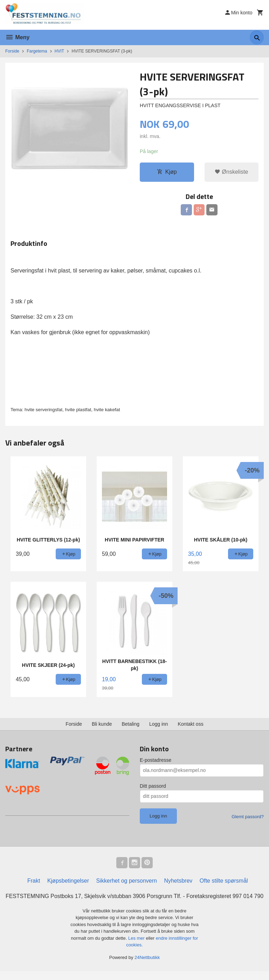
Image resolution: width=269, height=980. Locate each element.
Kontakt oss (191, 724)
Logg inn (159, 724)
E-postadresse (156, 760)
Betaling (130, 724)
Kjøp (167, 172)
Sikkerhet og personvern (127, 881)
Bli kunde (102, 724)
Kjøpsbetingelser (68, 881)
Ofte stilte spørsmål (224, 881)
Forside (12, 51)
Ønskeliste (231, 172)
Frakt (34, 881)
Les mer (137, 947)
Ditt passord (153, 786)
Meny (17, 37)
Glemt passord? (248, 817)
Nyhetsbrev (178, 881)
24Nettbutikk (147, 966)
